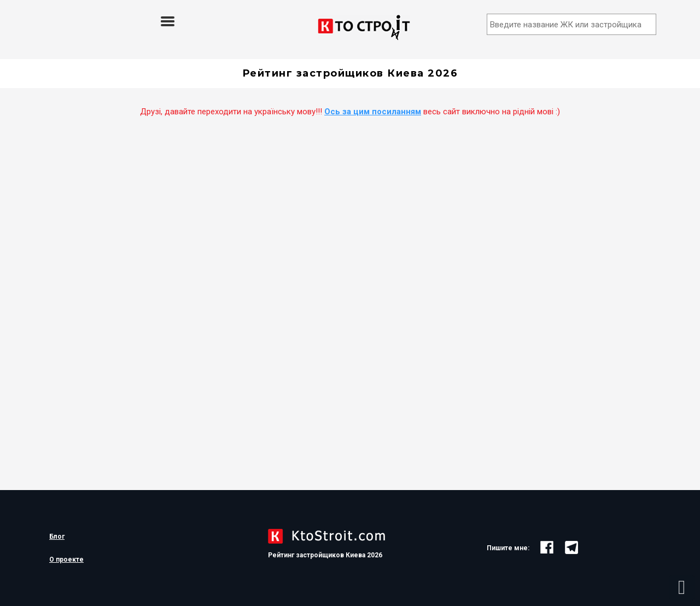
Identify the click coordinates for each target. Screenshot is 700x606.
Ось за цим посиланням (373, 112)
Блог (57, 537)
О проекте (66, 560)
